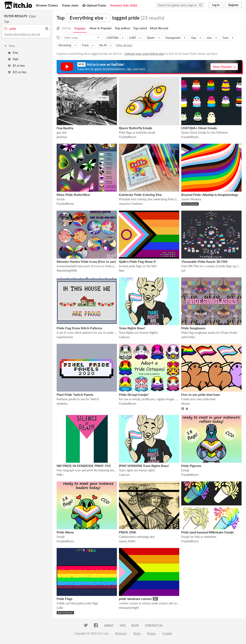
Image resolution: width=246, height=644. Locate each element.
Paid (13, 59)
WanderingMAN (67, 271)
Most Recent (159, 28)
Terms (137, 633)
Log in (216, 5)
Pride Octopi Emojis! (134, 394)
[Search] (201, 5)
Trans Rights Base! (132, 328)
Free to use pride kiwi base (201, 394)
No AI (103, 45)
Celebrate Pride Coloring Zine (140, 195)
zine (209, 38)
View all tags (124, 45)
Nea (121, 271)
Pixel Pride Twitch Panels (75, 394)
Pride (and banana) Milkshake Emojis (207, 532)
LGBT (133, 38)
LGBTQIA (113, 38)
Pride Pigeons (191, 466)
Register (233, 5)
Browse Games (47, 5)
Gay (194, 38)
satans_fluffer (127, 541)
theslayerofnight (129, 608)
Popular (80, 28)
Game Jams (70, 5)
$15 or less (17, 72)
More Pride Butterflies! (73, 195)
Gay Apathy (65, 128)
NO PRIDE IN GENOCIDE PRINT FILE (84, 466)
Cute (225, 38)
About (109, 626)
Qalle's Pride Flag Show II (137, 261)
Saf (183, 271)
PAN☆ (61, 475)
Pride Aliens (65, 532)
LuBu (60, 608)
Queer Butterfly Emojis (136, 128)
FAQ (123, 626)
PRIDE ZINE (128, 532)
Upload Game (94, 5)
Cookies (167, 633)
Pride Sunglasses (193, 328)
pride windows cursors (135, 599)
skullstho (62, 404)
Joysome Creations (131, 204)
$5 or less (16, 66)
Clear (32, 16)
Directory (121, 633)
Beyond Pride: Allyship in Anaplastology (210, 195)
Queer (151, 38)
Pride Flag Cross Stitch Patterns (79, 328)
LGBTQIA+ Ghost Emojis (199, 128)
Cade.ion (124, 337)
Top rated (140, 28)
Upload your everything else (144, 53)
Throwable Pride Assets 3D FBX (204, 261)
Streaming (65, 45)
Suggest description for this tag (22, 34)
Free (13, 53)
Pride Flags (65, 599)
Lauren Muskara (191, 199)
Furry (85, 45)
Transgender (173, 38)
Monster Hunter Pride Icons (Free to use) (86, 261)
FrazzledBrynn (128, 137)
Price (9, 46)
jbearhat (62, 137)
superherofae (65, 337)
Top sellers (122, 28)
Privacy (152, 633)
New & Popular (101, 28)
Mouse (186, 404)
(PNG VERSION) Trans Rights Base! (144, 466)
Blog (135, 626)
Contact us (154, 626)
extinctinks (188, 337)
